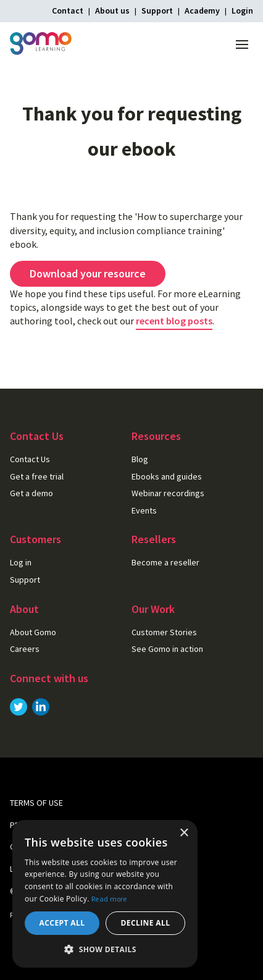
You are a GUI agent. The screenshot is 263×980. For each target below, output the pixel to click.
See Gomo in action (167, 649)
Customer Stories (164, 632)
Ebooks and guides (167, 476)
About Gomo (33, 632)
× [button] (184, 833)
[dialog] (105, 894)
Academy (202, 11)
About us (112, 11)
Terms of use (36, 803)
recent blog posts (174, 321)
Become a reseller (165, 562)
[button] (105, 949)
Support (157, 11)
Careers (25, 649)
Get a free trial (37, 476)
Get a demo (31, 493)
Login (242, 11)
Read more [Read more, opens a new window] (109, 899)
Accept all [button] (62, 923)
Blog (140, 459)
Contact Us (30, 459)
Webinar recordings (168, 493)
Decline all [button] (146, 923)
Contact (68, 11)
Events (144, 510)
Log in (21, 562)
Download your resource (88, 273)
